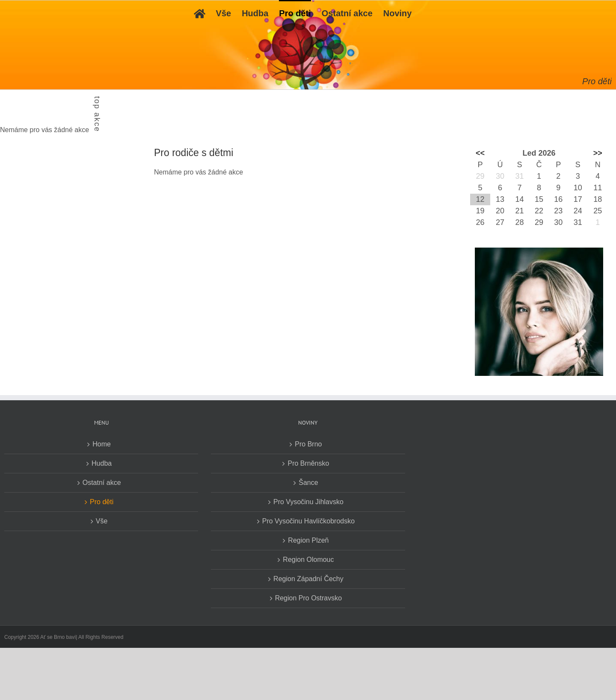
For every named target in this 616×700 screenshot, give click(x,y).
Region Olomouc (308, 560)
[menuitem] (200, 13)
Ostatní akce (102, 483)
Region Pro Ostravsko (309, 598)
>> (598, 153)
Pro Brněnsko (308, 463)
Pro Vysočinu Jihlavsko (308, 502)
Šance (308, 483)
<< (480, 153)
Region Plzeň (308, 540)
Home (102, 444)
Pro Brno (308, 444)
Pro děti (102, 502)
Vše (102, 521)
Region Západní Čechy (308, 579)
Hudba (102, 463)
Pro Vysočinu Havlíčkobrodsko (308, 521)
